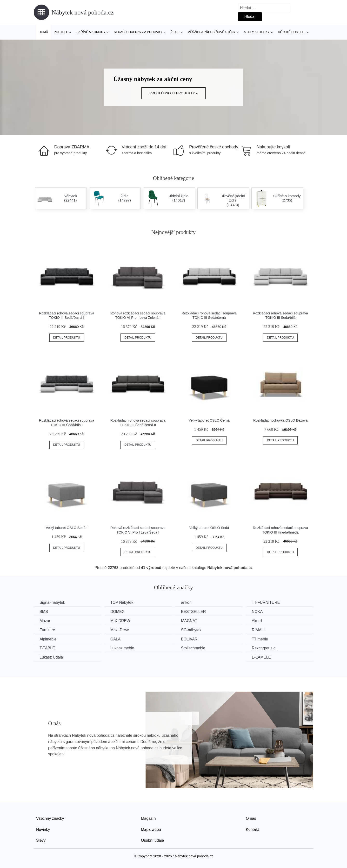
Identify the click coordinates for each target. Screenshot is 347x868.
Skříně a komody (91, 32)
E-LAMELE (264, 657)
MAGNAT (191, 621)
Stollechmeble (195, 648)
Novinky (43, 829)
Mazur (45, 621)
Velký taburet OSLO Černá (209, 420)
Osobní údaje (152, 840)
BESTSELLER (196, 612)
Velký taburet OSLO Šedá (209, 528)
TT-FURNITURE (269, 602)
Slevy (41, 840)
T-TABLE (47, 648)
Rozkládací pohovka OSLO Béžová (280, 420)
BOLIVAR (191, 639)
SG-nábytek (193, 630)
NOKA (260, 612)
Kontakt (252, 829)
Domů (43, 32)
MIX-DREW (122, 621)
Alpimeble (48, 639)
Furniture (47, 630)
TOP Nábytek (123, 602)
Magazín (148, 818)
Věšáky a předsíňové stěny (212, 32)
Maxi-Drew (121, 630)
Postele (61, 32)
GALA (117, 639)
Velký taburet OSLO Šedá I (67, 528)
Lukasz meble (123, 648)
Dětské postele (292, 32)
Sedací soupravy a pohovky (138, 32)
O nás (251, 818)
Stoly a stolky (257, 32)
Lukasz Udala (51, 657)
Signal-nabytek (53, 602)
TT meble (263, 639)
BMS (44, 612)
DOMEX (119, 612)
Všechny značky (50, 818)
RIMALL (262, 630)
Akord (260, 621)
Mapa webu (151, 829)
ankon (188, 602)
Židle (175, 32)
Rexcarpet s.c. (267, 648)
